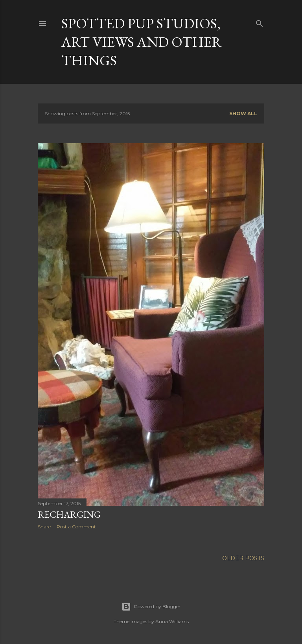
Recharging (69, 514)
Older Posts (243, 558)
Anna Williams (172, 621)
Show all (243, 113)
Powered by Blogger (151, 607)
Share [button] (44, 527)
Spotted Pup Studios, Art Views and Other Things (142, 42)
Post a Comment (76, 527)
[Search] (260, 22)
